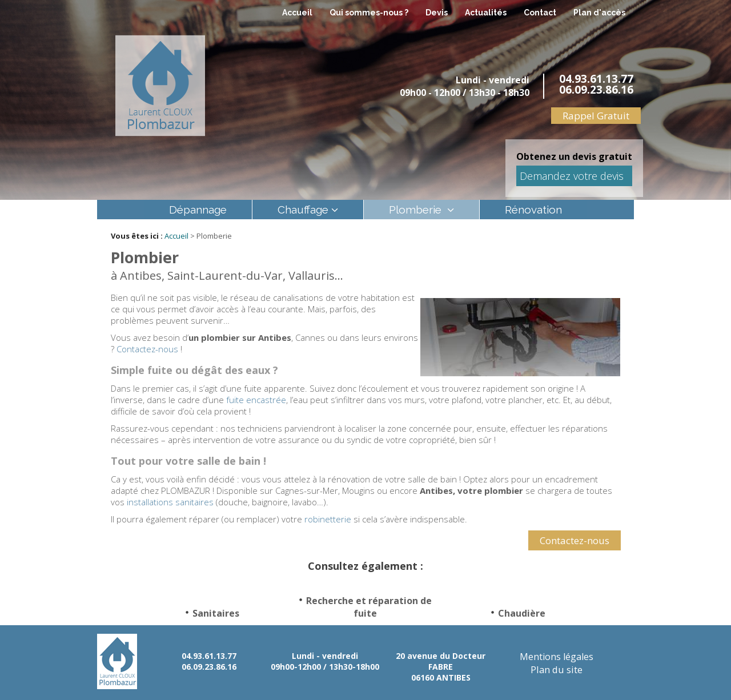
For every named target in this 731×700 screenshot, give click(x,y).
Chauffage (303, 210)
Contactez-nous (147, 349)
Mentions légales (557, 656)
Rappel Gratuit (596, 116)
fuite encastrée (256, 400)
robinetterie (328, 519)
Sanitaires (216, 613)
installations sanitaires (170, 502)
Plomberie (417, 210)
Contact (540, 13)
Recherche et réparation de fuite (369, 607)
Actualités (486, 13)
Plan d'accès (599, 13)
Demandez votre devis (572, 176)
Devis (437, 13)
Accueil (297, 13)
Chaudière (522, 613)
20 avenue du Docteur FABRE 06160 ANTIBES (441, 666)
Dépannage (198, 210)
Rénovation (533, 210)
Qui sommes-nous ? (369, 13)
